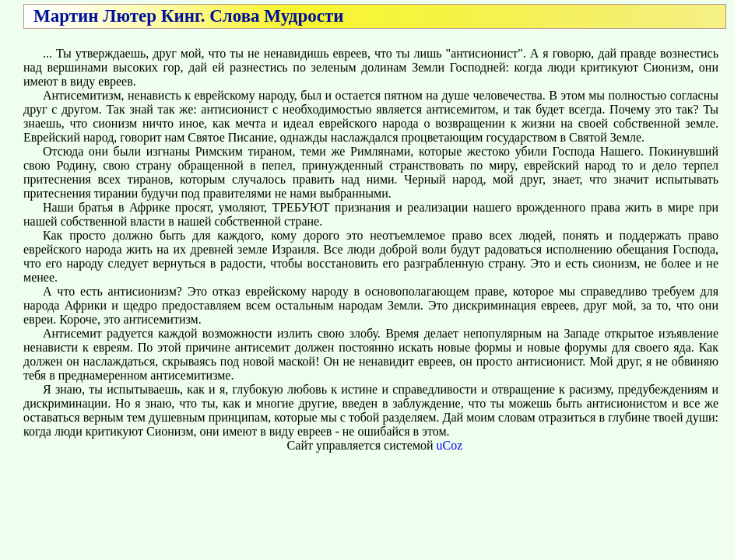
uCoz (450, 445)
